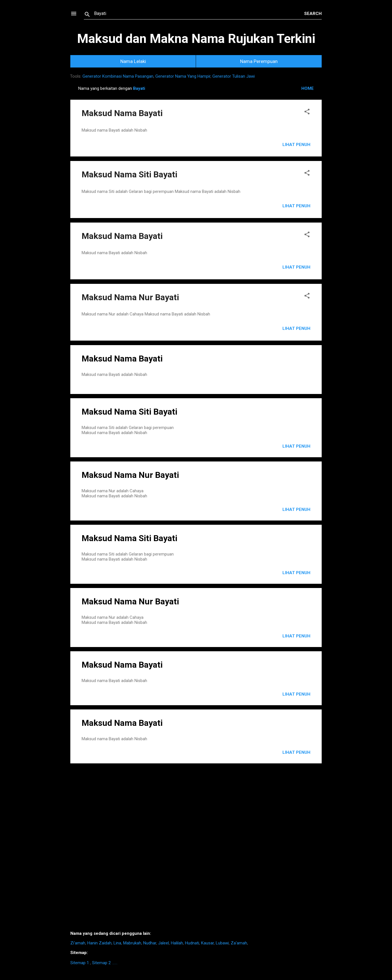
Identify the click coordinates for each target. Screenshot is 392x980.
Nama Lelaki (133, 61)
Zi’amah (78, 943)
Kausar (207, 943)
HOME (308, 88)
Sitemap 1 (80, 963)
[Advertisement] (196, 849)
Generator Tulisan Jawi (234, 76)
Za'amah (239, 943)
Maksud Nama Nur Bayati (130, 297)
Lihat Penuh (296, 145)
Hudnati (192, 943)
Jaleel (164, 943)
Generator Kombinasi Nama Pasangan (118, 76)
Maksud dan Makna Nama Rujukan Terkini (196, 39)
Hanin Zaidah (99, 943)
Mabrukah (132, 943)
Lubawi (222, 943)
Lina (117, 943)
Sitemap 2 (101, 963)
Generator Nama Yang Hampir (183, 76)
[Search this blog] (199, 14)
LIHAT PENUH (296, 446)
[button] (307, 113)
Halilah (177, 943)
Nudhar (150, 943)
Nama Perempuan (259, 61)
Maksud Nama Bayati (122, 113)
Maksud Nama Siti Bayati (129, 174)
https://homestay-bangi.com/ (115, 964)
